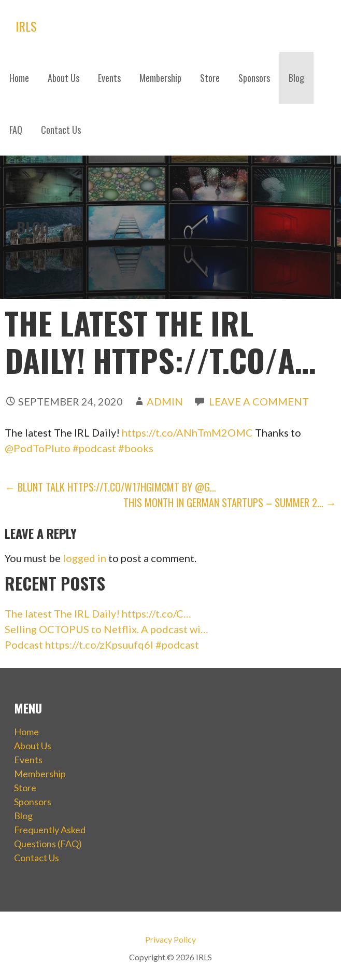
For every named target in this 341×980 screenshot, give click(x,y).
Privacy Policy (170, 939)
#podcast (94, 448)
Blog (296, 78)
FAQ (16, 130)
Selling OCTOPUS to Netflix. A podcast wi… (106, 629)
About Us (63, 78)
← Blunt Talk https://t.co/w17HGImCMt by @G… (110, 487)
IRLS (26, 26)
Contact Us (61, 130)
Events (109, 78)
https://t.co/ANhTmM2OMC (187, 432)
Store (210, 78)
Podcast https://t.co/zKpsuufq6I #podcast (102, 645)
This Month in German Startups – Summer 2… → (230, 502)
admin (165, 401)
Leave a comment (259, 401)
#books (136, 448)
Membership (160, 78)
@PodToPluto (38, 448)
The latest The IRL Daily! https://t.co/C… (98, 613)
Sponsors (254, 78)
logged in (84, 558)
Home (19, 78)
